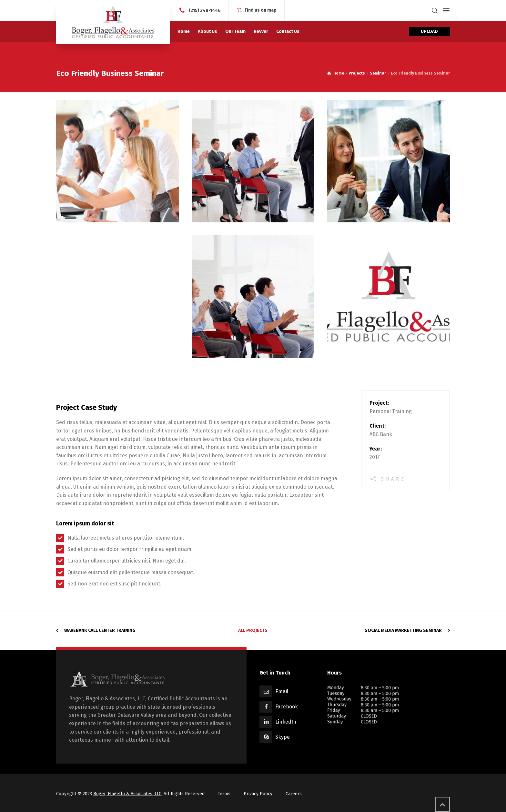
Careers (294, 793)
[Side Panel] (445, 10)
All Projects (253, 630)
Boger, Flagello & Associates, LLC (127, 793)
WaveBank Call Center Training (100, 630)
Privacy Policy (258, 793)
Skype (283, 736)
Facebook (287, 706)
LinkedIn (286, 721)
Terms (224, 793)
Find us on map (261, 10)
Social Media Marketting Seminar (403, 630)
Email (282, 691)
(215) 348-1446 (205, 10)
